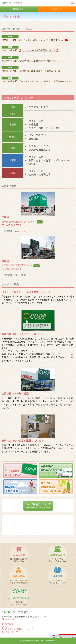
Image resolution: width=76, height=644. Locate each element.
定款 (7, 627)
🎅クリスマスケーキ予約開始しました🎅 (39, 50)
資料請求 (9, 624)
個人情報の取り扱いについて (19, 629)
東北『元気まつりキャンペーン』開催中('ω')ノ (44, 40)
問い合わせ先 (8, 619)
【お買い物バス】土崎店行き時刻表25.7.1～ (40, 61)
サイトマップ (12, 632)
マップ (40, 222)
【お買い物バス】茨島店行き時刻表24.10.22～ (41, 71)
